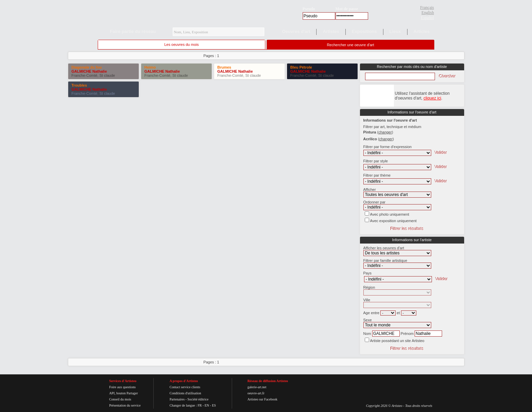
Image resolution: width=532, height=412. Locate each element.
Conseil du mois (120, 399)
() (385, 132)
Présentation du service (125, 405)
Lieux (395, 31)
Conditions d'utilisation (185, 393)
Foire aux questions (122, 387)
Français (427, 7)
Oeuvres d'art (296, 31)
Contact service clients (185, 387)
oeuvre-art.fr (256, 393)
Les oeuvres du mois (182, 44)
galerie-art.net (257, 387)
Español (427, 18)
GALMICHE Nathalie (89, 71)
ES (214, 405)
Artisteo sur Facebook (262, 399)
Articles (422, 31)
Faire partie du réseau (133, 31)
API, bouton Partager (124, 393)
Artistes (331, 31)
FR (199, 405)
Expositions (364, 31)
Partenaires (177, 399)
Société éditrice (198, 399)
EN (207, 405)
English (428, 13)
